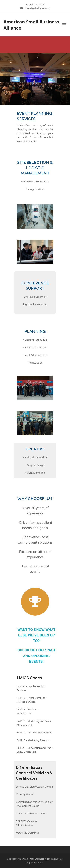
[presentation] (7, 79)
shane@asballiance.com (37, 8)
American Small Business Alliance (31, 25)
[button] (64, 25)
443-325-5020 (37, 5)
